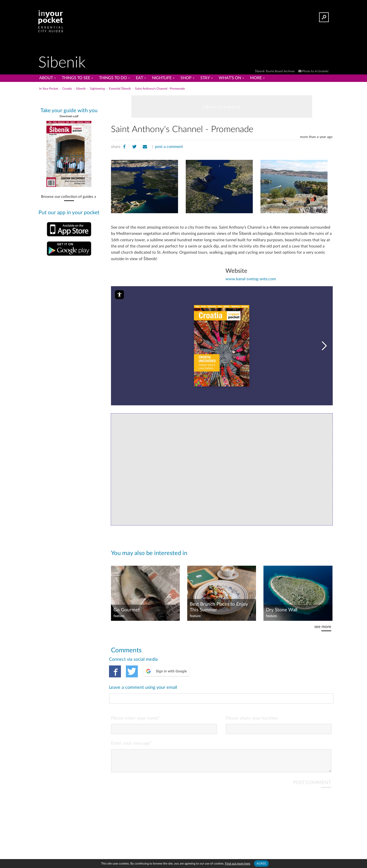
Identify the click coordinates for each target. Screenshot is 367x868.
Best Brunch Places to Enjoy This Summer (219, 607)
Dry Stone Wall (282, 610)
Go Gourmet (127, 610)
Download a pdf (69, 116)
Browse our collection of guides (67, 197)
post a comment (169, 147)
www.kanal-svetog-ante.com (251, 279)
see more (323, 627)
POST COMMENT (312, 762)
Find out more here (238, 864)
